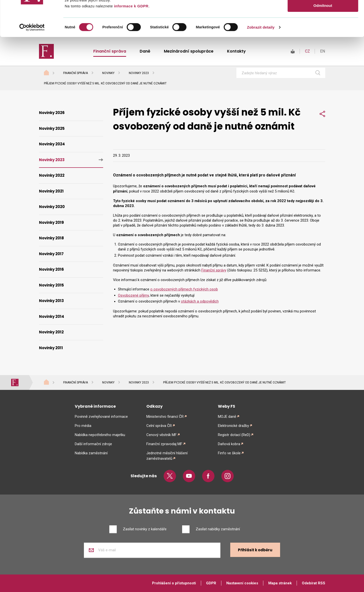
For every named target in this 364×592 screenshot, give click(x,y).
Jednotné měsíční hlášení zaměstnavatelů (167, 456)
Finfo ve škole (229, 453)
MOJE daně (227, 417)
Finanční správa (76, 73)
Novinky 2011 (51, 348)
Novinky (108, 73)
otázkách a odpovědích (200, 301)
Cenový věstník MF (162, 435)
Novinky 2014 (52, 316)
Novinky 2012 (51, 332)
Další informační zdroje (93, 444)
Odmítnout (323, 41)
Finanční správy (214, 270)
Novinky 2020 (52, 207)
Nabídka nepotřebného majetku (100, 435)
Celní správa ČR (159, 426)
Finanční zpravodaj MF (164, 444)
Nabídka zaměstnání (91, 453)
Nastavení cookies (242, 583)
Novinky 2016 (51, 269)
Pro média (83, 426)
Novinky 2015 (51, 285)
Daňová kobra (229, 444)
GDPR (211, 583)
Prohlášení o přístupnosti (174, 583)
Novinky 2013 (51, 301)
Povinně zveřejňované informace (101, 417)
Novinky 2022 (52, 175)
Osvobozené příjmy (133, 295)
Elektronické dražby (233, 426)
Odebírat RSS (314, 583)
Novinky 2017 (51, 254)
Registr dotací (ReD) (234, 435)
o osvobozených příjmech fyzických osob (184, 289)
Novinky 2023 (139, 73)
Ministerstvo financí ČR (165, 417)
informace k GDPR (131, 42)
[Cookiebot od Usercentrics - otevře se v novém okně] (32, 63)
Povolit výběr (323, 27)
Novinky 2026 (52, 113)
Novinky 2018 (51, 238)
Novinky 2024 (52, 144)
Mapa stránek (280, 583)
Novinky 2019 (51, 222)
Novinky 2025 (52, 128)
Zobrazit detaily (261, 63)
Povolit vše (323, 12)
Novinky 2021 (51, 191)
